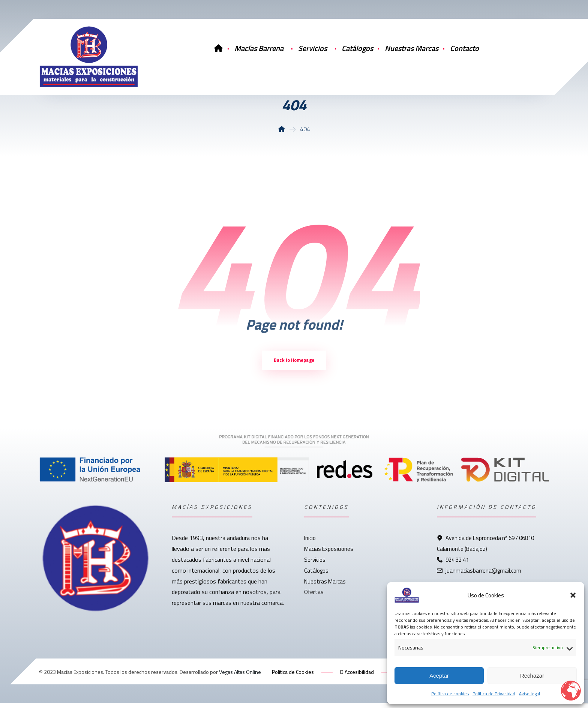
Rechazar (532, 676)
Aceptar (439, 676)
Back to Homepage (294, 364)
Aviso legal (529, 694)
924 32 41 (453, 565)
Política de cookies (450, 694)
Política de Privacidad (494, 694)
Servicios (315, 565)
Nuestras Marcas (325, 586)
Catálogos (316, 575)
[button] (573, 595)
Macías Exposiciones (329, 554)
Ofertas (314, 597)
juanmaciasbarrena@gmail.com (479, 575)
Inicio (310, 543)
